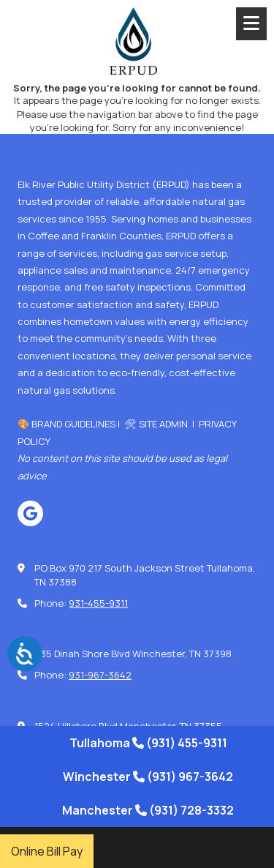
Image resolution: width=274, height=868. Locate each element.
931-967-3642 (100, 675)
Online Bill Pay (47, 851)
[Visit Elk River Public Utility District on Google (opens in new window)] (30, 513)
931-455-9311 (98, 603)
